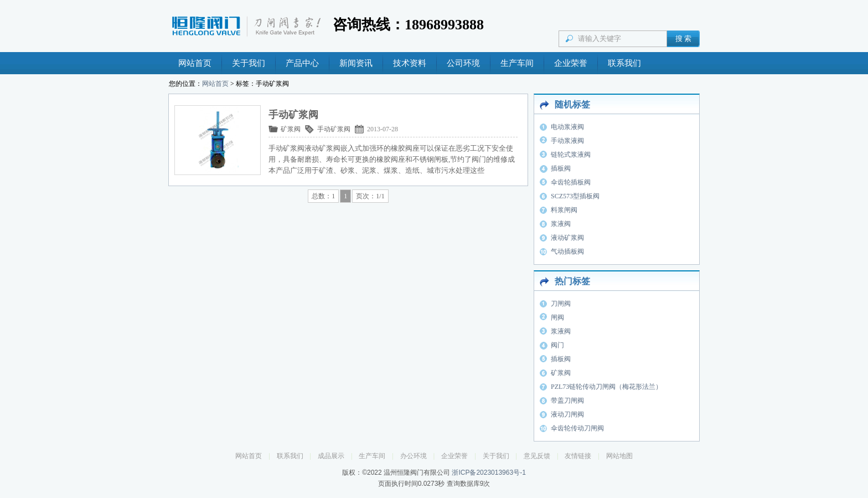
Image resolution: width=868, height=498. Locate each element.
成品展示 (331, 456)
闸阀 (557, 317)
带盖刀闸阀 (567, 401)
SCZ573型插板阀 (575, 196)
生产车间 (517, 63)
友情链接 (578, 456)
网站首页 (195, 63)
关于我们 (249, 63)
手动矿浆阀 (334, 129)
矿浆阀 (291, 129)
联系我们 (624, 63)
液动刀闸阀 (567, 414)
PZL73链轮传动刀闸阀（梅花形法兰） (606, 387)
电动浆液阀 (567, 127)
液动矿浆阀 (567, 238)
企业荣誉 (571, 63)
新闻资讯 (356, 63)
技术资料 (410, 63)
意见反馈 (537, 456)
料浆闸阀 (564, 210)
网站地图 (619, 456)
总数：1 (323, 196)
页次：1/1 (370, 196)
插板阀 (561, 168)
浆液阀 (561, 224)
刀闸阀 (561, 304)
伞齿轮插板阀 (571, 182)
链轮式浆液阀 (571, 155)
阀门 (557, 345)
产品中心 (302, 63)
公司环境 (463, 63)
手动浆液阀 (567, 141)
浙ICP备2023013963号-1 (489, 473)
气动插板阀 (567, 251)
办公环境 (414, 456)
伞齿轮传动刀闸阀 (577, 428)
